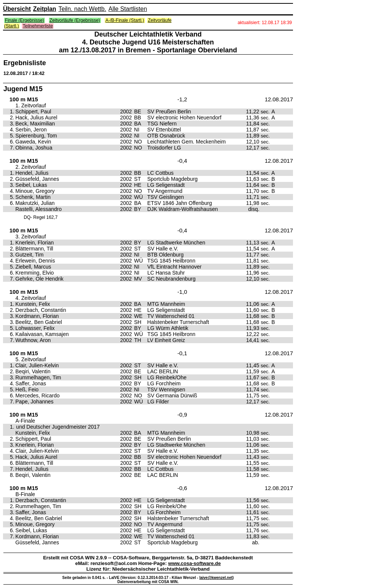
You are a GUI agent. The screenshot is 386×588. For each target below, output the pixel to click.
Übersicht (17, 9)
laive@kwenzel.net (216, 578)
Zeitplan (45, 9)
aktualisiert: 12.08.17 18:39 (265, 23)
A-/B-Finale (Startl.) (125, 20)
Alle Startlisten (128, 9)
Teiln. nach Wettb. (82, 9)
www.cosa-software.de (195, 563)
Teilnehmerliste (38, 26)
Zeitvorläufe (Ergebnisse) (75, 20)
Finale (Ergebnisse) (24, 20)
